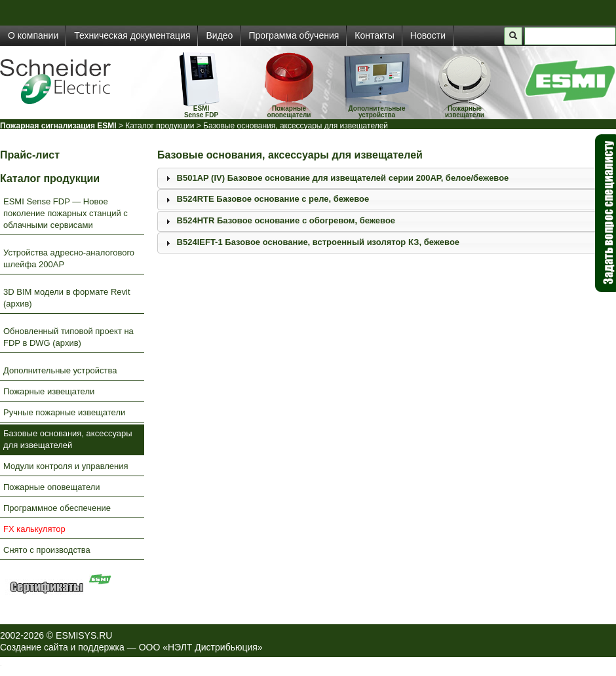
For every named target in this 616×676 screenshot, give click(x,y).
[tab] (387, 178)
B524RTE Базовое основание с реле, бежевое (273, 199)
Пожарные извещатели (465, 112)
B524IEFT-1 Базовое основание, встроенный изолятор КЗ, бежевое (318, 242)
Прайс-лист (30, 155)
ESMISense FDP (201, 112)
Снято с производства (47, 550)
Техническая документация (132, 35)
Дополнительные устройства (377, 112)
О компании (33, 35)
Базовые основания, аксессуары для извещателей (68, 439)
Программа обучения (294, 35)
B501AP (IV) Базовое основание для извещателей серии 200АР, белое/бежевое (343, 178)
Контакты (374, 35)
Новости (428, 35)
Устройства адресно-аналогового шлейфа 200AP (69, 258)
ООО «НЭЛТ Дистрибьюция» (201, 647)
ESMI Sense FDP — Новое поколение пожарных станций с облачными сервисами (66, 213)
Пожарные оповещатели (289, 112)
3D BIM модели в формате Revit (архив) (67, 298)
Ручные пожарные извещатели (64, 412)
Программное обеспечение (57, 508)
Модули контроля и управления (66, 466)
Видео (219, 35)
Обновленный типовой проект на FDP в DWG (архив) (68, 337)
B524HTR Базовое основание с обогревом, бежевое (286, 220)
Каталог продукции (160, 126)
